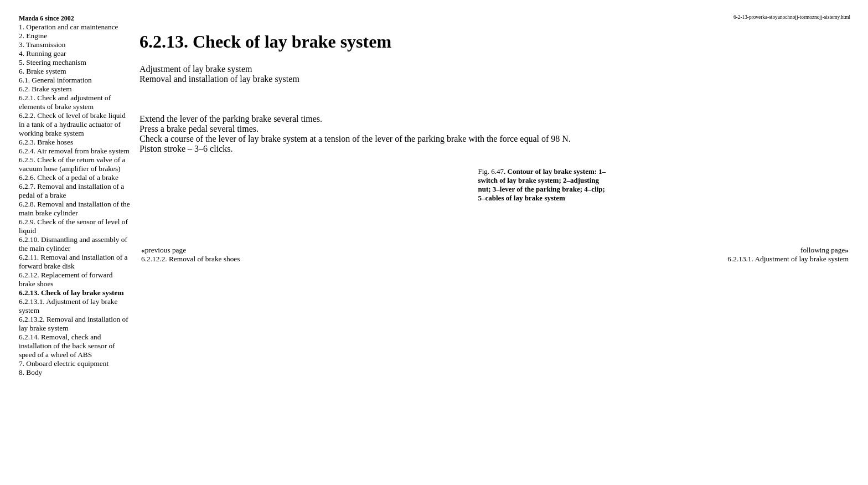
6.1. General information (55, 80)
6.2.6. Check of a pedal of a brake (69, 177)
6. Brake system (43, 71)
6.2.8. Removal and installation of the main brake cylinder (74, 208)
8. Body (30, 372)
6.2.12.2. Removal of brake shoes (190, 259)
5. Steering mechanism (53, 62)
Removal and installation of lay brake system (219, 79)
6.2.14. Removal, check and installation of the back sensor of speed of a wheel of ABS (67, 346)
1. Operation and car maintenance (68, 27)
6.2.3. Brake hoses (46, 142)
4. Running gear (43, 53)
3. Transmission (42, 45)
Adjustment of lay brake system (196, 69)
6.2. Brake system (45, 89)
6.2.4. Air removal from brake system (74, 151)
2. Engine (33, 36)
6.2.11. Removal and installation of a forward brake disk (73, 262)
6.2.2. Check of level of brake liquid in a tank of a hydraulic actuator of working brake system (72, 124)
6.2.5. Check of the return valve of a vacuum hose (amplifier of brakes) (72, 164)
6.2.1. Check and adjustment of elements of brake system (65, 102)
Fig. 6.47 (491, 171)
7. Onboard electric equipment (64, 363)
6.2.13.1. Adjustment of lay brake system (788, 259)
